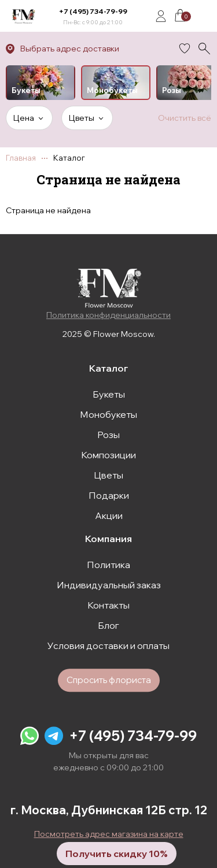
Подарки (109, 495)
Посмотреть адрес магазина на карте (109, 834)
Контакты (108, 605)
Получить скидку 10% (117, 854)
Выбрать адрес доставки (70, 49)
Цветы (108, 475)
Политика (108, 565)
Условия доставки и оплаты (108, 646)
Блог (108, 625)
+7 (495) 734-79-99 (93, 11)
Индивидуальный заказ (109, 585)
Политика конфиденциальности (108, 315)
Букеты (109, 394)
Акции (109, 515)
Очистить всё (185, 118)
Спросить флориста (109, 680)
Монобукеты (108, 414)
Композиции (108, 455)
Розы (108, 435)
